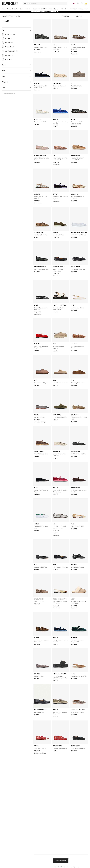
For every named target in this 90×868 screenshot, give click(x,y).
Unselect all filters (9, 94)
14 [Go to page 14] (74, 867)
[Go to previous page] (55, 867)
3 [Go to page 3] (64, 867)
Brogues (7, 59)
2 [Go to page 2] (61, 867)
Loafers (7, 38)
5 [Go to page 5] (70, 867)
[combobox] (46, 3)
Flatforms (8, 55)
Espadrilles (8, 47)
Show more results (61, 861)
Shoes (18, 16)
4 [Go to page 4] (67, 867)
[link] (42, 47)
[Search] (25, 3)
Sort (79, 16)
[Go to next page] (78, 867)
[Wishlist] (82, 3)
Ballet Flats (9, 34)
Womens (11, 16)
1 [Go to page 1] (58, 867)
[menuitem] (4, 9)
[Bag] (86, 3)
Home (4, 16)
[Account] (78, 3)
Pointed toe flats (10, 51)
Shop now (56, 12)
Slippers (7, 43)
